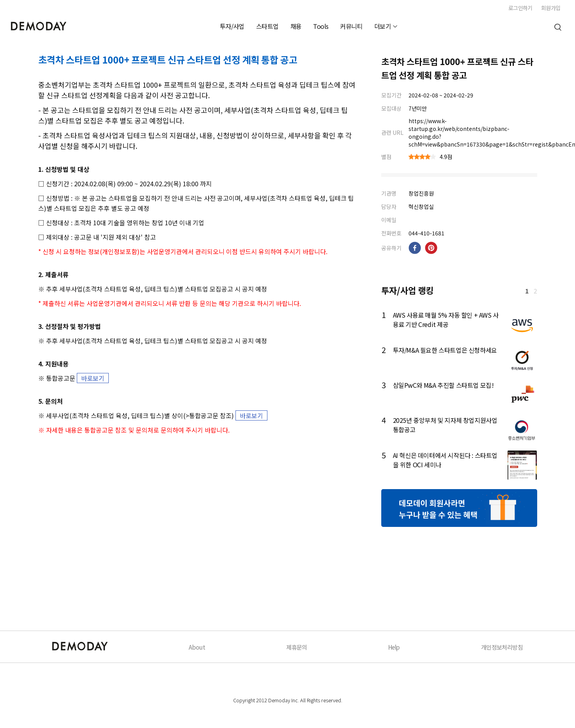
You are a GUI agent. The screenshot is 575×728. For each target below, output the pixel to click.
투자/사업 (232, 26)
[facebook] (415, 248)
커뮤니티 (351, 26)
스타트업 (267, 26)
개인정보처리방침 (502, 647)
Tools (321, 26)
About (197, 647)
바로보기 (93, 378)
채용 (296, 26)
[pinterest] (431, 248)
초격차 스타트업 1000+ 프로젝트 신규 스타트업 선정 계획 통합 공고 (168, 59)
